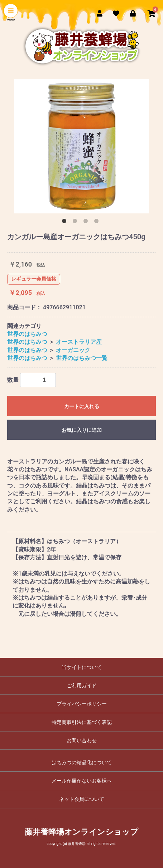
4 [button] (98, 222)
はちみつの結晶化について (82, 762)
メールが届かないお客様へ (82, 781)
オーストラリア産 (79, 342)
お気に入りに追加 (82, 430)
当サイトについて (82, 667)
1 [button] (66, 222)
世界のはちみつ (27, 334)
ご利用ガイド (82, 685)
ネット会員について (82, 799)
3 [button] (87, 222)
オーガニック (73, 350)
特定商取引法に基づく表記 (82, 722)
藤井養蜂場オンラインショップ (81, 832)
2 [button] (76, 222)
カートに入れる (82, 406)
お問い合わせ (82, 740)
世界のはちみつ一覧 (82, 358)
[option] (81, 146)
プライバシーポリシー (82, 704)
